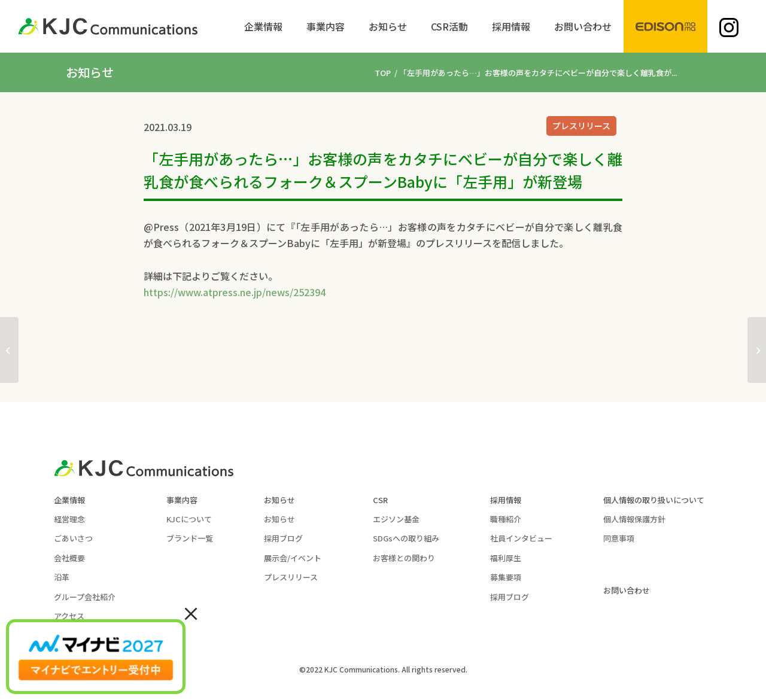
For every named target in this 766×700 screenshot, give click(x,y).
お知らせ (279, 500)
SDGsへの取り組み (406, 538)
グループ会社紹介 (85, 597)
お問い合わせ (627, 590)
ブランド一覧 (190, 538)
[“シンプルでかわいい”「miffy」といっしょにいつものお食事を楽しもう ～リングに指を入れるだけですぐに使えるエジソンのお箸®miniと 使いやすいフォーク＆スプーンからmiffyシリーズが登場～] (9, 350)
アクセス (69, 616)
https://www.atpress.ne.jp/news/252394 (235, 292)
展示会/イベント (293, 558)
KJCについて (189, 519)
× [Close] (191, 613)
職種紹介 (506, 519)
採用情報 (506, 500)
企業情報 (69, 500)
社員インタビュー (521, 538)
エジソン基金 (396, 519)
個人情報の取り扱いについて (654, 500)
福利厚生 (506, 558)
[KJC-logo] (108, 26)
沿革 (62, 577)
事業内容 (182, 500)
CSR (380, 500)
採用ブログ (283, 538)
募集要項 (506, 577)
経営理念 (69, 519)
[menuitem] (263, 26)
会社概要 (69, 558)
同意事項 (619, 538)
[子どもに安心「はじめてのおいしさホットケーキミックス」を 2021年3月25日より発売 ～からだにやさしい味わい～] (757, 350)
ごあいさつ (73, 538)
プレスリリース (581, 126)
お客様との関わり (404, 558)
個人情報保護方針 (634, 519)
